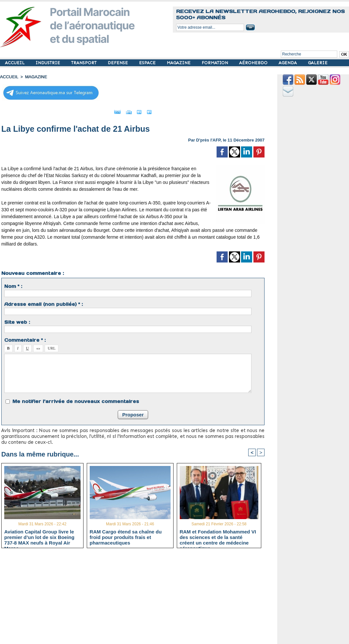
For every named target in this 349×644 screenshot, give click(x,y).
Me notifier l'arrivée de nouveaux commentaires (76, 399)
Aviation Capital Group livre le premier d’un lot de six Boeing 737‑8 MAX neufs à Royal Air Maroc (39, 536)
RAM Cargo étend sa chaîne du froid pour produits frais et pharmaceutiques (126, 536)
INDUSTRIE (48, 63)
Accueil (8, 77)
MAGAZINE (179, 63)
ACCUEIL (15, 63)
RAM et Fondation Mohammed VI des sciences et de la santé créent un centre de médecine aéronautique (218, 536)
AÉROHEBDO (254, 63)
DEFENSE (118, 63)
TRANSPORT (84, 63)
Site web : (17, 320)
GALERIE (318, 63)
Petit (175, 110)
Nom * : (13, 284)
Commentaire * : (25, 338)
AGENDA (288, 63)
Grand (153, 110)
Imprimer (126, 110)
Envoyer (96, 110)
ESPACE (148, 63)
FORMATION (215, 63)
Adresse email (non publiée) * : (44, 302)
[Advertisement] (138, 598)
